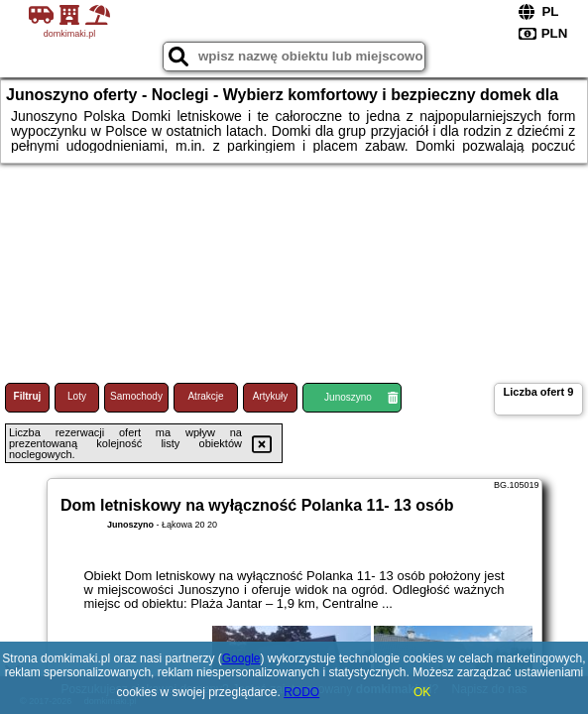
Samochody (136, 396)
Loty (77, 396)
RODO (301, 692)
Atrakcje (205, 396)
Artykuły (271, 396)
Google (241, 658)
